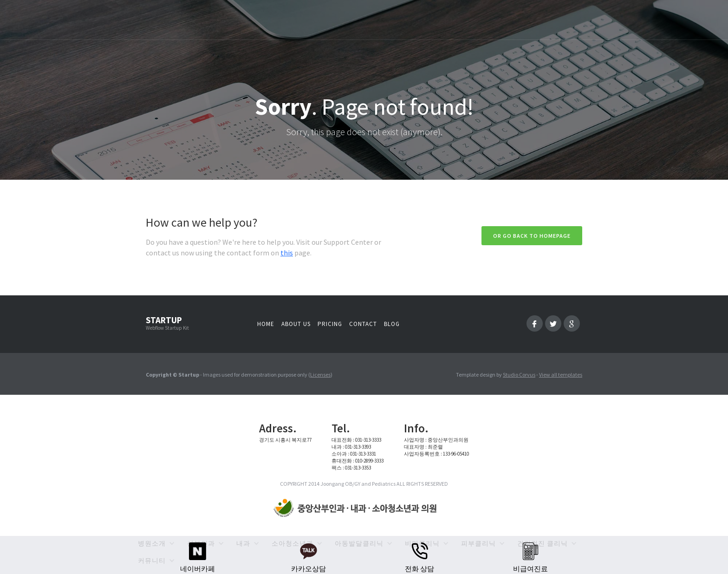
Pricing (330, 324)
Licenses (320, 375)
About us (296, 324)
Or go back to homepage (532, 236)
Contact (363, 324)
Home (266, 324)
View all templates (561, 375)
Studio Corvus (519, 375)
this (287, 253)
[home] (357, 509)
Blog (392, 324)
